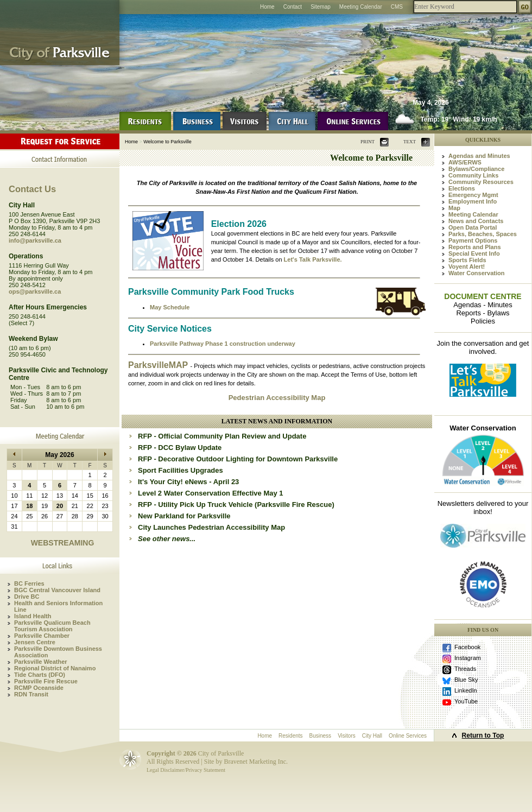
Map (454, 208)
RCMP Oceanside (39, 688)
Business (321, 736)
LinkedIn (466, 690)
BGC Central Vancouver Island (57, 590)
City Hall (372, 736)
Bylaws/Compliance (476, 169)
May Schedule (170, 307)
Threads (465, 669)
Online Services (408, 736)
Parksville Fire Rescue (46, 681)
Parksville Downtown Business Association (58, 652)
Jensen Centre (35, 642)
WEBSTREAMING (63, 543)
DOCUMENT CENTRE (483, 296)
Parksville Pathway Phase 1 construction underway (223, 344)
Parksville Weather (41, 662)
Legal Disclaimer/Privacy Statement (186, 770)
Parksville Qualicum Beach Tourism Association (52, 626)
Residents (290, 736)
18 (29, 506)
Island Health (33, 616)
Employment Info (473, 201)
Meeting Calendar (361, 7)
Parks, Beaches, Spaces (483, 234)
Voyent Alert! (467, 267)
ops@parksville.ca (35, 291)
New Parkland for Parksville (184, 516)
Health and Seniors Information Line (58, 606)
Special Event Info (474, 253)
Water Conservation (477, 273)
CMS (397, 7)
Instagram (468, 658)
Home (267, 7)
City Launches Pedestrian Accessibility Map (211, 527)
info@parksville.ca (35, 240)
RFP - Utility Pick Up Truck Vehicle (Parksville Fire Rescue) (236, 505)
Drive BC (27, 597)
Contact (293, 7)
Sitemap (321, 7)
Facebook (467, 647)
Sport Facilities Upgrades (180, 470)
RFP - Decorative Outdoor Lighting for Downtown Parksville (238, 459)
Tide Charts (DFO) (40, 675)
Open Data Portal (473, 227)
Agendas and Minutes (479, 156)
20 (60, 506)
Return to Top (483, 735)
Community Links (473, 175)
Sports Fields (467, 260)
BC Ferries (29, 583)
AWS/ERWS (465, 162)
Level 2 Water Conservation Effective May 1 (211, 493)
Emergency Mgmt (473, 195)
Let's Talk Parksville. (313, 259)
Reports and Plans (475, 247)
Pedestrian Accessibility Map (277, 398)
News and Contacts (476, 221)
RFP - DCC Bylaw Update (180, 448)
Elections (462, 188)
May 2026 (59, 455)
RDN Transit (31, 694)
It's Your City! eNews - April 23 (188, 482)
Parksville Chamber (42, 636)
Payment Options (473, 240)
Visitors (347, 736)
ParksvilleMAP (159, 365)
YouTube (466, 701)
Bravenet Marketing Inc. (256, 762)
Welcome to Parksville (167, 142)
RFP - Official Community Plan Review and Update (222, 436)
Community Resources (481, 182)
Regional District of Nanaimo (55, 668)
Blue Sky (466, 680)
